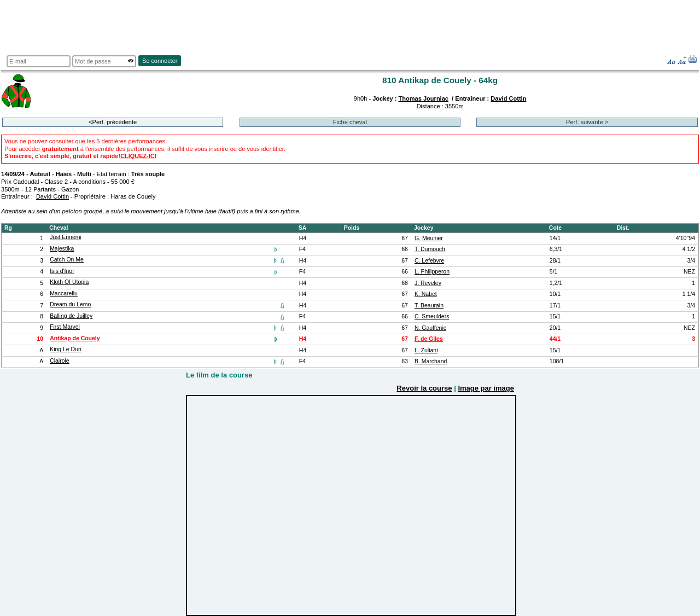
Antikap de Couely (75, 338)
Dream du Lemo (70, 304)
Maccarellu (64, 294)
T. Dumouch (430, 249)
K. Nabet (426, 294)
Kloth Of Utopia (69, 282)
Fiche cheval (350, 122)
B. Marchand (431, 361)
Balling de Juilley (71, 316)
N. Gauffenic (430, 328)
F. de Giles (429, 339)
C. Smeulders (432, 316)
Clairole (60, 361)
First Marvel (65, 327)
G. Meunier (429, 238)
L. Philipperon (432, 272)
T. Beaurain (429, 306)
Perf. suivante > (587, 122)
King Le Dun (66, 349)
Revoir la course (424, 388)
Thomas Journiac (424, 98)
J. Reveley (428, 283)
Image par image (486, 388)
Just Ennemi (66, 237)
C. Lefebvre (429, 261)
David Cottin (508, 98)
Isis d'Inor (62, 271)
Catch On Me (67, 260)
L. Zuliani (426, 350)
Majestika (62, 249)
